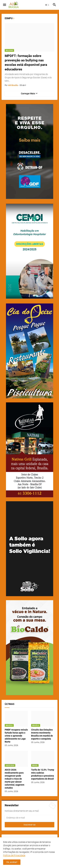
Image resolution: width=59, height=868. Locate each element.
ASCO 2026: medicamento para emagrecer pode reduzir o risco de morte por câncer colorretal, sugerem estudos (14, 779)
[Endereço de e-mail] (29, 818)
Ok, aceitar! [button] (12, 862)
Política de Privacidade (14, 855)
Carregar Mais (28, 94)
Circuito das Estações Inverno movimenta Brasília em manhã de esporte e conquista (42, 734)
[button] (4, 5)
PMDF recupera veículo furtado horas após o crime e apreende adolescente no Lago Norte (16, 736)
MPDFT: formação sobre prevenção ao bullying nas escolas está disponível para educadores (26, 63)
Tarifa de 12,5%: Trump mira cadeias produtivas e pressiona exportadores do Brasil (43, 774)
